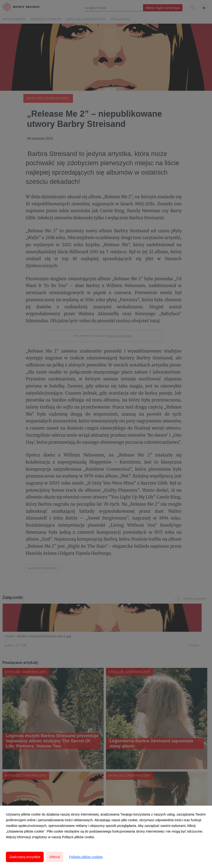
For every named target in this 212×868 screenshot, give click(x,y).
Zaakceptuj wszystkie (25, 857)
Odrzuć (55, 857)
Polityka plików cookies (86, 857)
